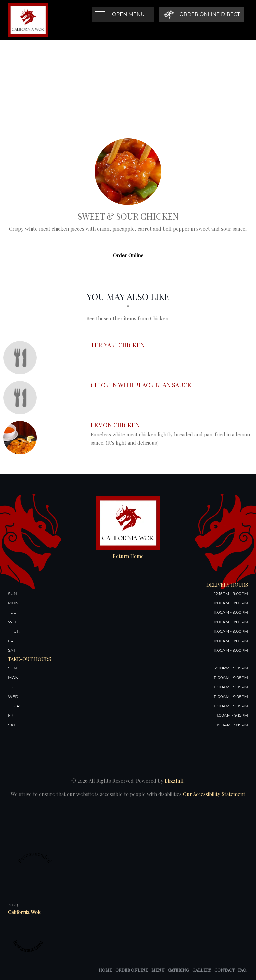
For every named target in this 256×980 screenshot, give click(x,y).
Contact (224, 970)
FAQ (242, 970)
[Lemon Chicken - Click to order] (22, 438)
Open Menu (128, 14)
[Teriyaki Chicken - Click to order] (22, 358)
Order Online (128, 255)
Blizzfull (174, 781)
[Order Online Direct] (202, 14)
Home (105, 970)
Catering (178, 970)
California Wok (24, 912)
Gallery (202, 970)
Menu (158, 970)
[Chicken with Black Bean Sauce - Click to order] (22, 398)
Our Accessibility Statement (213, 794)
